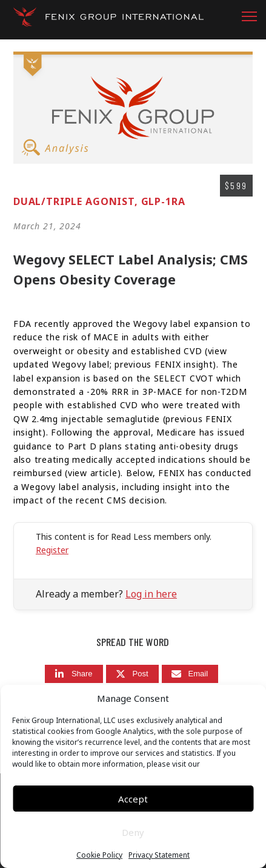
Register (52, 550)
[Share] (74, 674)
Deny (133, 832)
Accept (133, 799)
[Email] (190, 674)
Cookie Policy (99, 855)
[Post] (132, 674)
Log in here (151, 594)
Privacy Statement (159, 855)
